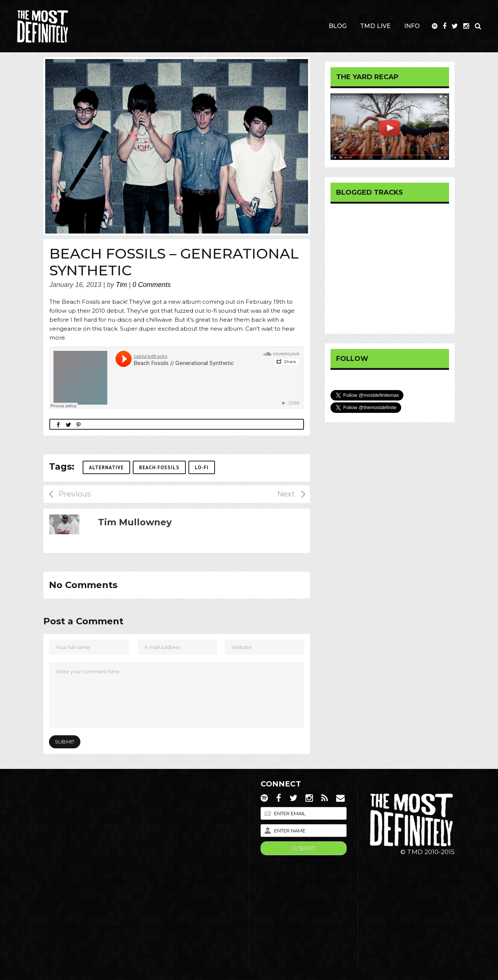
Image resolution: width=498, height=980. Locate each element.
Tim (122, 285)
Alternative (106, 468)
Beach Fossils (159, 468)
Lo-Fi (202, 468)
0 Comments (151, 285)
